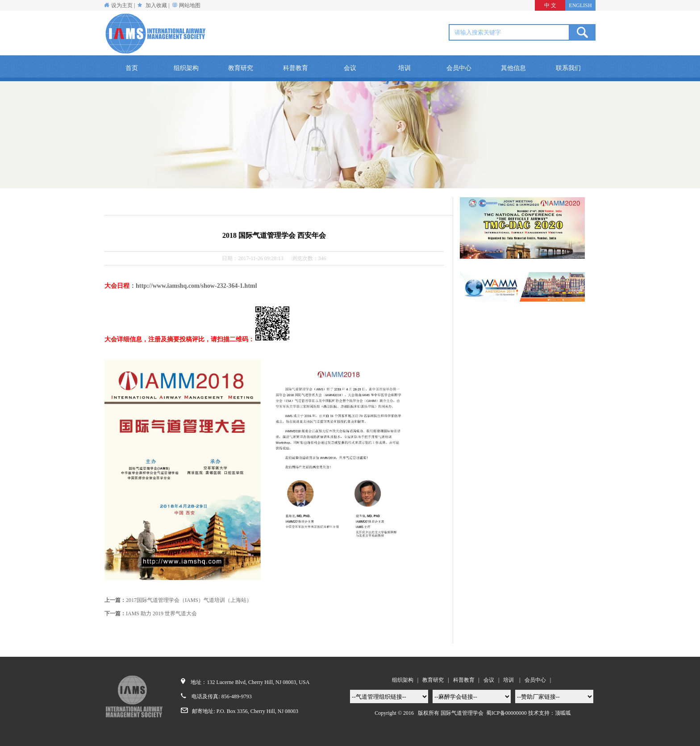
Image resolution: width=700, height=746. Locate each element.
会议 (350, 68)
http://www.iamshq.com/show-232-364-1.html (196, 286)
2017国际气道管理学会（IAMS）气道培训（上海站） (189, 600)
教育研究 (241, 68)
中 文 (550, 5)
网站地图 (190, 5)
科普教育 (296, 68)
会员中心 (459, 68)
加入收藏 (156, 5)
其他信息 (513, 68)
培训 (404, 68)
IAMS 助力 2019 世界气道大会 (161, 613)
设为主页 (119, 5)
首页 (132, 68)
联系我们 (568, 68)
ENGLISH (580, 5)
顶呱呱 (563, 713)
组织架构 (186, 68)
